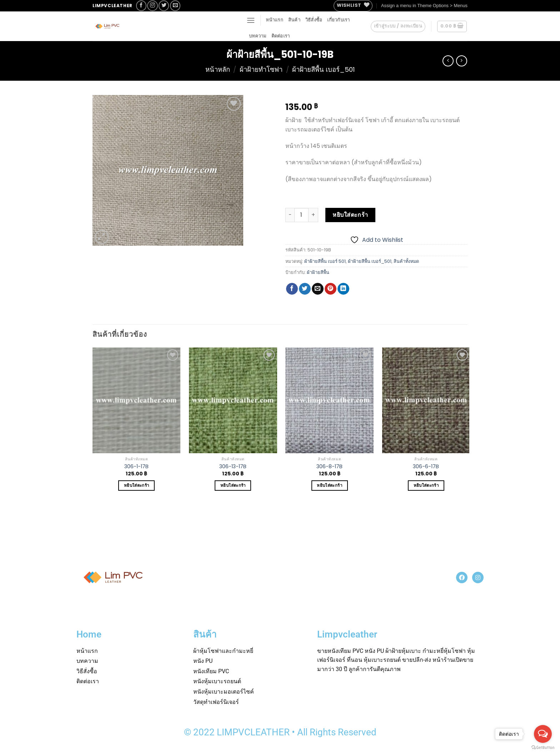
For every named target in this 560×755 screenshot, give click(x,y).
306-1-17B (136, 467)
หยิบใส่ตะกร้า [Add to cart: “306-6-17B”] (426, 485)
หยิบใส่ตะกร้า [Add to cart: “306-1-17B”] (136, 485)
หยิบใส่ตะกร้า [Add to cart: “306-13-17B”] (233, 485)
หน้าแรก (274, 20)
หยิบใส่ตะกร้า (350, 215)
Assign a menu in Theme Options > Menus (424, 6)
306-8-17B (329, 467)
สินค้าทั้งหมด (406, 261)
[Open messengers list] (543, 734)
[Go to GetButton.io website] (543, 748)
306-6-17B (426, 467)
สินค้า (294, 20)
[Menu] (251, 20)
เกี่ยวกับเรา (338, 20)
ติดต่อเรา (281, 36)
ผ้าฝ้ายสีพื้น (318, 272)
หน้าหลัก (218, 69)
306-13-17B (233, 467)
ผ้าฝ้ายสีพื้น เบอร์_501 (323, 69)
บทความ (258, 36)
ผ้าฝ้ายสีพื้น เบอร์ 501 (325, 261)
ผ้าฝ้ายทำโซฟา (261, 69)
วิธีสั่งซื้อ (314, 20)
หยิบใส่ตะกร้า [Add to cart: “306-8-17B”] (329, 485)
